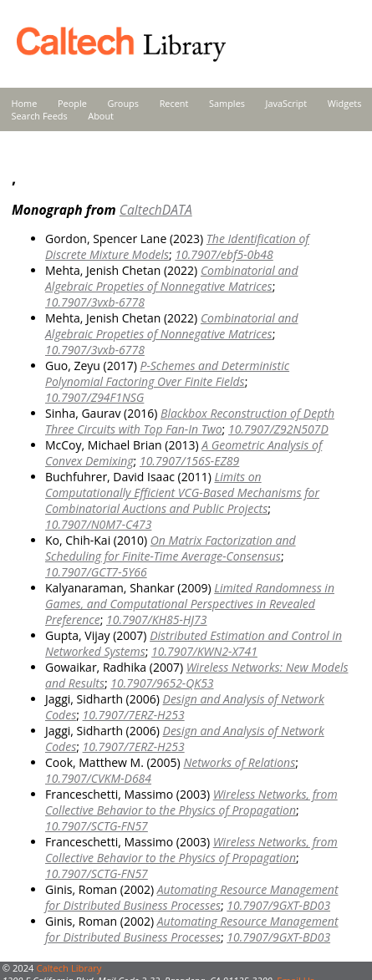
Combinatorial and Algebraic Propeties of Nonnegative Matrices (172, 278)
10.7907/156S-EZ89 (189, 461)
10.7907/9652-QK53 (162, 683)
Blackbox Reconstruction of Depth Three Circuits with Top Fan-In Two (190, 421)
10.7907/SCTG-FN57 (97, 826)
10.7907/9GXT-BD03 (278, 905)
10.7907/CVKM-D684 (98, 778)
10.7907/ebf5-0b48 (224, 254)
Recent (174, 103)
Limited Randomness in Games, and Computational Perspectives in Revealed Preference (190, 604)
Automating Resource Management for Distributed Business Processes (192, 897)
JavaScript (286, 103)
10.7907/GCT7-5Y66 (96, 572)
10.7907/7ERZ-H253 (134, 715)
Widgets (345, 103)
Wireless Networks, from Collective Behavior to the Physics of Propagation (191, 802)
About (101, 116)
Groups (123, 103)
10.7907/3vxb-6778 (95, 302)
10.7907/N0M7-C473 (98, 524)
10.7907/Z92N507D (278, 429)
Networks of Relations (239, 762)
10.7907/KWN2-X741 (204, 651)
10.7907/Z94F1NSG (94, 397)
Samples (227, 103)
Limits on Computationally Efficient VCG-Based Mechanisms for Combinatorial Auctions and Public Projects (182, 493)
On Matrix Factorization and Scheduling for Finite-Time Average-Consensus (171, 548)
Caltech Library (69, 968)
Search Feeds (40, 116)
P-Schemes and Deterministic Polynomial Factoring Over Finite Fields (167, 373)
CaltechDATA (156, 210)
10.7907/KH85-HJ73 (157, 619)
